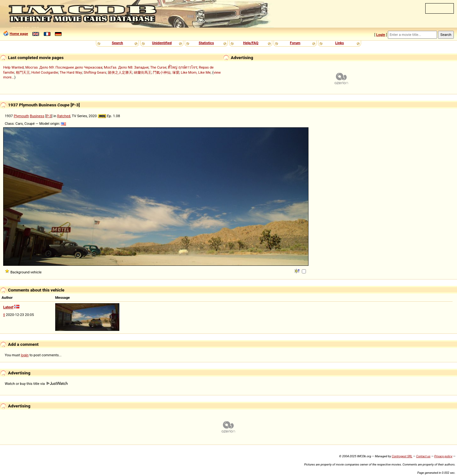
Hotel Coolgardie (45, 72)
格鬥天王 (23, 72)
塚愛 (176, 72)
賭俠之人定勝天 (120, 72)
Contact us (423, 456)
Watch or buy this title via (36, 384)
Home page (19, 34)
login (25, 355)
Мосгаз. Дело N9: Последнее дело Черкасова (64, 67)
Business (37, 116)
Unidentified (162, 43)
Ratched (64, 116)
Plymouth (21, 116)
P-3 (49, 116)
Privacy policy (443, 456)
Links (339, 43)
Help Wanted (13, 67)
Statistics (206, 43)
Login (381, 35)
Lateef (8, 307)
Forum (295, 43)
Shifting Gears (95, 72)
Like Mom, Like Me (196, 72)
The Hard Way (71, 72)
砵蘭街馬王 (143, 72)
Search (117, 43)
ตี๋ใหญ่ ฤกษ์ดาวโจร (182, 67)
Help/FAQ (251, 43)
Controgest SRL (402, 456)
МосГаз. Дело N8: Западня (126, 67)
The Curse (158, 67)
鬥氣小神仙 (162, 72)
